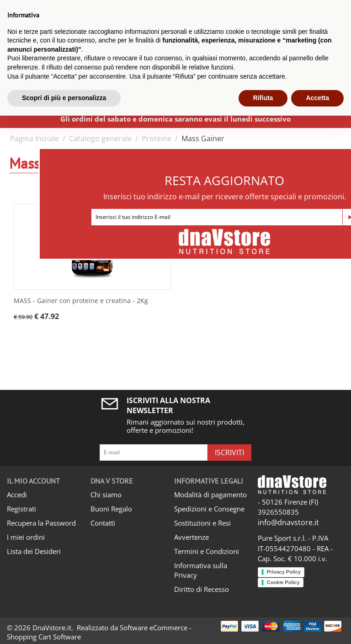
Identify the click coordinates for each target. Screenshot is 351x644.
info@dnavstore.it (288, 522)
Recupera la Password (41, 523)
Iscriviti (229, 452)
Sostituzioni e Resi (202, 523)
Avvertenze (191, 537)
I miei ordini (26, 537)
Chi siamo (106, 495)
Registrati (21, 509)
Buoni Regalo (111, 509)
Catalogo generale (100, 138)
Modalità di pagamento (210, 495)
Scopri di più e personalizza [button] (64, 98)
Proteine (157, 138)
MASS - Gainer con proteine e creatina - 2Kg (81, 301)
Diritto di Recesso (202, 589)
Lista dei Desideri (34, 551)
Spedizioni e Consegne (209, 509)
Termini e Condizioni (207, 551)
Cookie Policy (283, 582)
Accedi (17, 495)
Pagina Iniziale (35, 138)
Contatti (103, 523)
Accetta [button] (317, 98)
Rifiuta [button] (263, 98)
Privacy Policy (284, 572)
